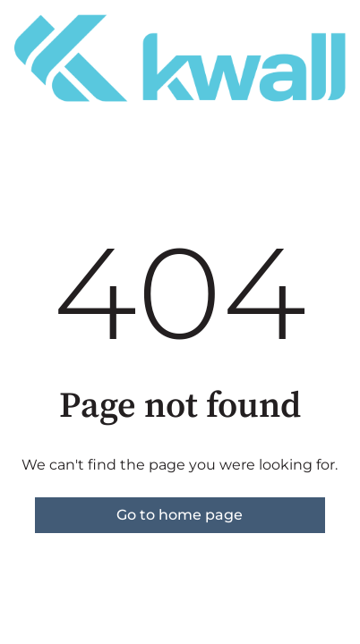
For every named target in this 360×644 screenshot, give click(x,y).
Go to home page (180, 515)
